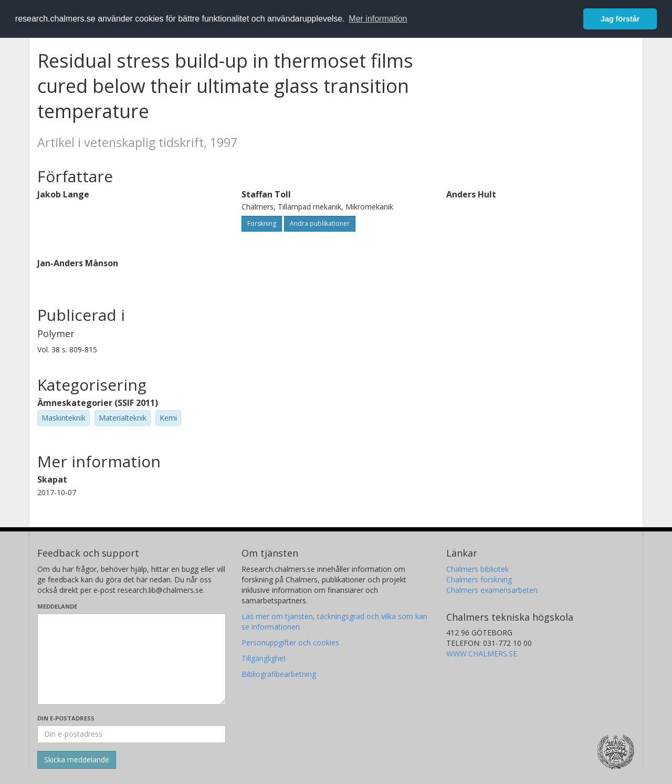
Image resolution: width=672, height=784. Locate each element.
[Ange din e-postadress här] (132, 734)
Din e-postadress (66, 718)
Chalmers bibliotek (477, 569)
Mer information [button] (378, 19)
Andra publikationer (320, 223)
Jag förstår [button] (620, 19)
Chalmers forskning (479, 579)
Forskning (262, 223)
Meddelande (57, 606)
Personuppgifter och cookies (290, 642)
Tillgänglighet (264, 658)
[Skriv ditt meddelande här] (132, 659)
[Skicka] (77, 760)
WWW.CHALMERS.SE (482, 654)
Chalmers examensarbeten (492, 590)
